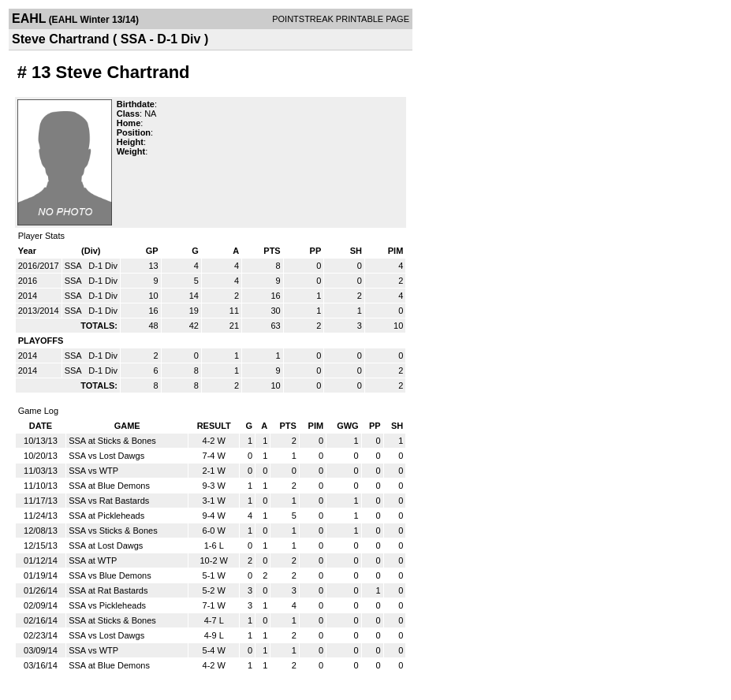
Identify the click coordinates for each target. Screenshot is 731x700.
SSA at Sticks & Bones (112, 441)
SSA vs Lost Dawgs (106, 456)
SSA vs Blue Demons (110, 575)
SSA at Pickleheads (106, 516)
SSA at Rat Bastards (108, 590)
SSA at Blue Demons (109, 486)
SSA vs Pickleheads (107, 605)
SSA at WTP (93, 560)
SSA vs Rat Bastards (109, 501)
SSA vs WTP (93, 471)
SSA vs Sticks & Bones (113, 531)
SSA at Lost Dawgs (106, 545)
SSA (74, 266)
